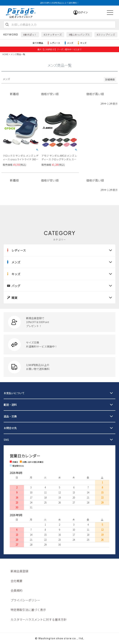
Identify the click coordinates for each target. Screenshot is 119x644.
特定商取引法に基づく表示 (28, 610)
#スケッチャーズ (53, 35)
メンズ (68, 43)
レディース (53, 43)
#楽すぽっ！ (30, 35)
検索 (7, 25)
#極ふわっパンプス (79, 35)
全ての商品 (38, 43)
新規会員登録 (19, 571)
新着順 (14, 94)
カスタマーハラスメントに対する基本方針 (39, 619)
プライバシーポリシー (25, 600)
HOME (5, 54)
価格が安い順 (50, 94)
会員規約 (16, 590)
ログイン (83, 12)
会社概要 (16, 581)
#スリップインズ (106, 35)
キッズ (82, 43)
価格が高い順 (95, 94)
